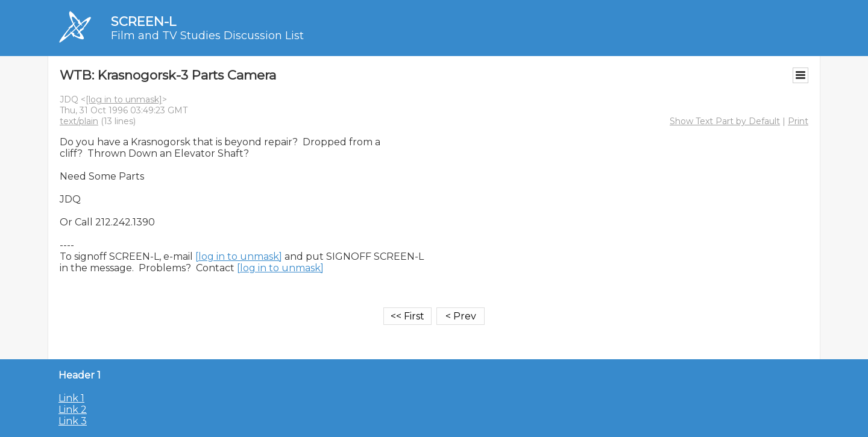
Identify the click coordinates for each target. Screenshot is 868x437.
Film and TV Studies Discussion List (207, 36)
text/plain (79, 121)
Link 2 (73, 410)
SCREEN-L (143, 21)
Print (798, 121)
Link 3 (73, 421)
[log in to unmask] (124, 99)
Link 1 (71, 398)
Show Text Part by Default (725, 121)
